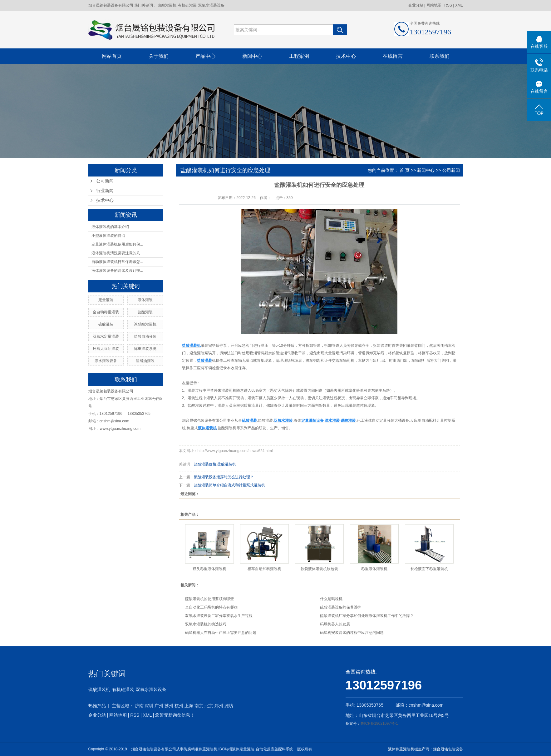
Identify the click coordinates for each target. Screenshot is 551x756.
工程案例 (299, 56)
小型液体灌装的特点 (108, 236)
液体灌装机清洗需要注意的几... (117, 253)
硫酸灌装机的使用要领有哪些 (209, 599)
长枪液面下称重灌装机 (429, 569)
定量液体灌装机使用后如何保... (117, 244)
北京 (209, 706)
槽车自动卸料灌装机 (264, 569)
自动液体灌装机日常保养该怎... (117, 262)
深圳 (149, 706)
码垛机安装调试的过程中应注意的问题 (352, 633)
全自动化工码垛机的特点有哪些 (211, 607)
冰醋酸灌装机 (145, 324)
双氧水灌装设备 (211, 5)
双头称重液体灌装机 (209, 569)
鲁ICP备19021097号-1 (379, 724)
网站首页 (112, 56)
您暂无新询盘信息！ (175, 715)
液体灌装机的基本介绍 (110, 227)
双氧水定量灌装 (106, 336)
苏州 (169, 706)
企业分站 (416, 5)
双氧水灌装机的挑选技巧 (206, 624)
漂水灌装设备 (106, 361)
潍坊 (229, 706)
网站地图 (434, 5)
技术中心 (346, 56)
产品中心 (205, 56)
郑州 (219, 706)
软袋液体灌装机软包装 (319, 569)
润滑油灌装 (145, 361)
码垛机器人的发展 (335, 624)
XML (459, 5)
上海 (189, 706)
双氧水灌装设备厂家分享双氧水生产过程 (219, 616)
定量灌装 (106, 300)
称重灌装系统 (145, 349)
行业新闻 (105, 191)
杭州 (179, 706)
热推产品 (97, 706)
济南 (139, 706)
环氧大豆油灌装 (106, 349)
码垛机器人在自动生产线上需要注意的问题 (221, 633)
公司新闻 (105, 181)
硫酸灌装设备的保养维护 (341, 607)
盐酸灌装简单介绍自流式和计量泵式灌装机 (229, 485)
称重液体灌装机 (374, 569)
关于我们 (159, 56)
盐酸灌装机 (227, 464)
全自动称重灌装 (106, 312)
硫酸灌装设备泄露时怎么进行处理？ (224, 477)
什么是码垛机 (331, 599)
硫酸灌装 (106, 324)
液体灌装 (145, 300)
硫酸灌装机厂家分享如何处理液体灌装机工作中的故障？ (367, 616)
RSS (448, 5)
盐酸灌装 (145, 312)
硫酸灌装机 (167, 5)
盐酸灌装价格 (205, 464)
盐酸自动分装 (145, 336)
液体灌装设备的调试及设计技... (117, 271)
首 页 (405, 170)
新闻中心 (252, 56)
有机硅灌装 (187, 5)
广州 (159, 706)
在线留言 (393, 56)
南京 (199, 706)
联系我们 (440, 56)
